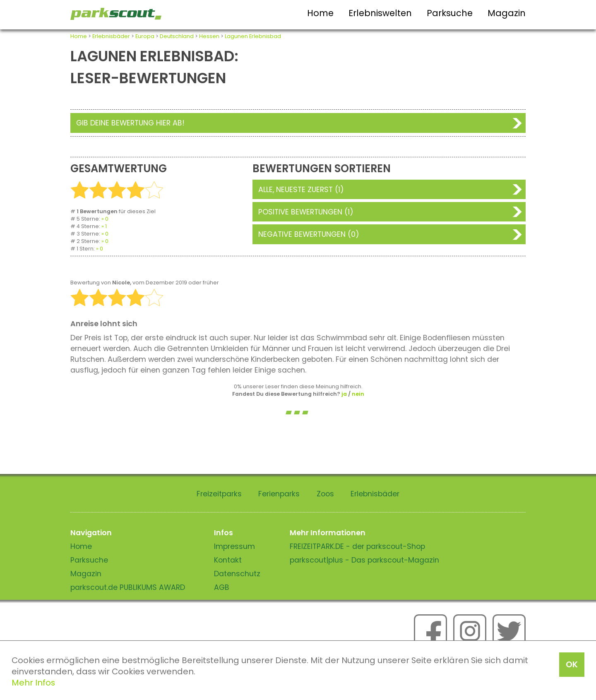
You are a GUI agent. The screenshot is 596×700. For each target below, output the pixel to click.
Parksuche (450, 13)
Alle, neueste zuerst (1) (301, 190)
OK (572, 664)
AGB (222, 587)
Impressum (234, 546)
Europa (145, 36)
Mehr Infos (33, 683)
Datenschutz (237, 574)
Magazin (507, 13)
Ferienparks (279, 494)
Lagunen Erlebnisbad (253, 36)
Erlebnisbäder (111, 36)
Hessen (209, 36)
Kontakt (228, 560)
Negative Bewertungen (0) (309, 234)
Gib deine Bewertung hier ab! (130, 123)
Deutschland (177, 36)
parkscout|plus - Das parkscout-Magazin (364, 560)
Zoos (325, 494)
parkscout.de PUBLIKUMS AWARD (128, 587)
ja (344, 394)
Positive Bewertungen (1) (306, 212)
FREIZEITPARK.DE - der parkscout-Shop (357, 546)
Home (320, 13)
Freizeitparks (219, 494)
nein (358, 394)
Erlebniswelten (380, 13)
